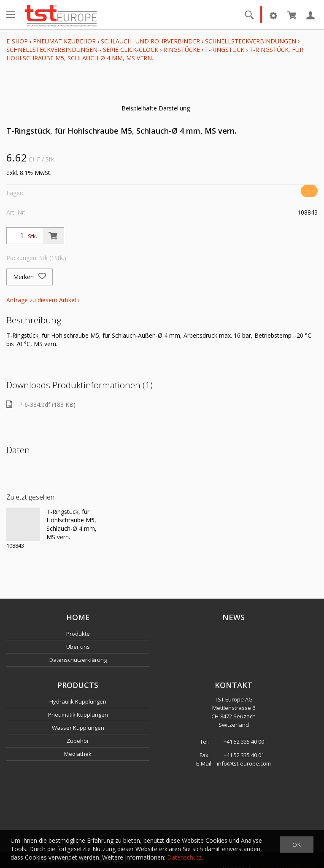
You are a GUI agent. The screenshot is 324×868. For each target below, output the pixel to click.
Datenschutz (184, 857)
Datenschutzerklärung (78, 660)
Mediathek (78, 754)
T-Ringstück (225, 50)
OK (297, 845)
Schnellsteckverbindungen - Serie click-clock (82, 50)
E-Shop (17, 41)
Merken (30, 277)
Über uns (78, 647)
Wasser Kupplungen (78, 728)
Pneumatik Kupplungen (78, 715)
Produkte (78, 634)
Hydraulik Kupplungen (78, 701)
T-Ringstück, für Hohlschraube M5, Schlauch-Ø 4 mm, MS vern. (72, 524)
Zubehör (78, 741)
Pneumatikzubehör (65, 41)
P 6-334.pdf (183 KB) (41, 404)
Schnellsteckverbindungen (251, 41)
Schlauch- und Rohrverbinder (150, 41)
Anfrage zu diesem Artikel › (43, 300)
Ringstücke (182, 50)
